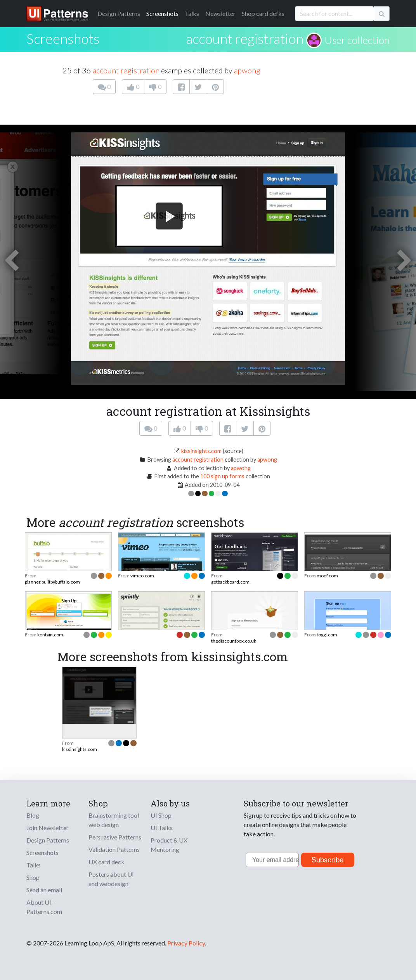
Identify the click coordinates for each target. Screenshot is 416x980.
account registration (245, 38)
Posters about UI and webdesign (111, 879)
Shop (33, 877)
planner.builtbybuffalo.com (52, 582)
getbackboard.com (230, 582)
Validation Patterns (114, 849)
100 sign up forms (222, 476)
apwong (247, 70)
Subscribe (328, 860)
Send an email (44, 890)
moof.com (327, 576)
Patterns (119, 13)
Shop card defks (263, 13)
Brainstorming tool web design (114, 820)
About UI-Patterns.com (44, 907)
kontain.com (50, 635)
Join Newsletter (48, 828)
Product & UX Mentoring (169, 845)
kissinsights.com (201, 451)
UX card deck (107, 862)
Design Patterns (48, 840)
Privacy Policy (186, 943)
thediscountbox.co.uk (234, 641)
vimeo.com (142, 576)
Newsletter (220, 13)
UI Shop (161, 815)
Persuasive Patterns (115, 837)
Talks (192, 13)
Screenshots (162, 13)
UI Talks (162, 828)
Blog (33, 815)
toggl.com (327, 635)
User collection (357, 40)
